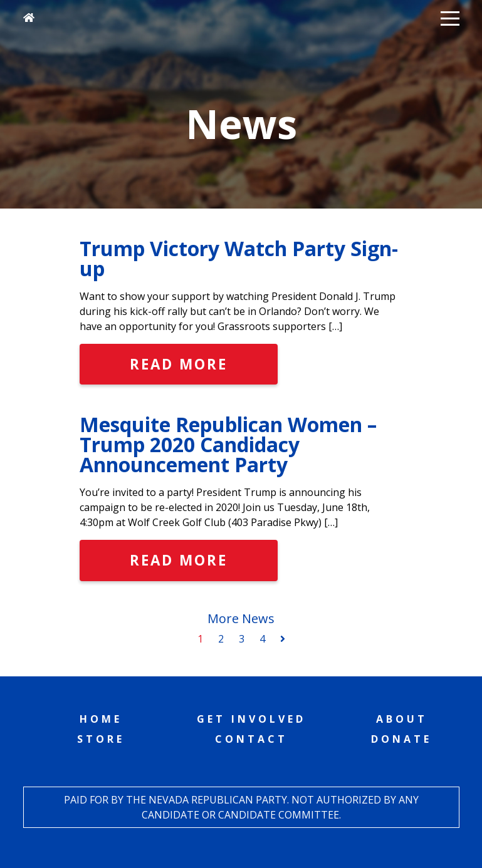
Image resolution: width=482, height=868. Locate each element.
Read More (179, 364)
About (402, 719)
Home (101, 719)
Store (101, 739)
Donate (401, 739)
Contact (251, 739)
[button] (450, 18)
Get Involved (251, 719)
